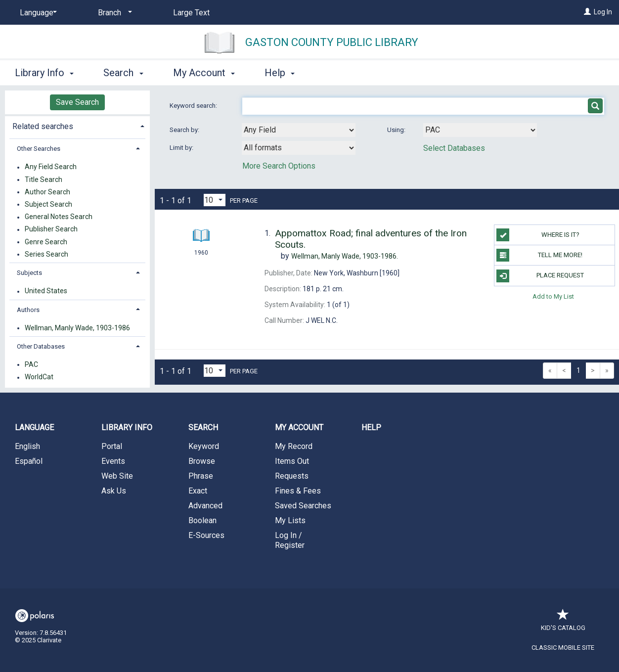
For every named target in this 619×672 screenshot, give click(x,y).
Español (29, 461)
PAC (31, 364)
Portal (112, 446)
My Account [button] (204, 73)
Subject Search (48, 204)
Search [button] (123, 73)
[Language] (37, 13)
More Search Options (279, 166)
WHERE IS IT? (538, 235)
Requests (292, 476)
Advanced (205, 506)
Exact (198, 491)
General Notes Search (59, 217)
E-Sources (206, 535)
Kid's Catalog (563, 623)
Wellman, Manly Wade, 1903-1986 (77, 328)
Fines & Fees (298, 491)
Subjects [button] (29, 273)
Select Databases (454, 148)
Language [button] (34, 427)
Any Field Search (51, 167)
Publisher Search (51, 229)
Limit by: (182, 148)
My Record (294, 446)
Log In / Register (290, 540)
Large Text (191, 13)
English (27, 446)
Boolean (202, 520)
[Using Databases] (480, 130)
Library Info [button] (44, 73)
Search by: (185, 130)
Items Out (292, 461)
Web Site (117, 476)
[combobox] (299, 130)
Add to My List (553, 296)
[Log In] (587, 12)
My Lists (290, 520)
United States (46, 291)
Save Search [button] (77, 102)
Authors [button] (28, 310)
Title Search (44, 179)
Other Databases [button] (41, 346)
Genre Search (46, 242)
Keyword (204, 446)
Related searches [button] (43, 126)
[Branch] (113, 13)
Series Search (46, 254)
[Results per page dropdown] (215, 200)
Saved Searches (303, 506)
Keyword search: (194, 106)
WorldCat (39, 377)
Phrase (201, 476)
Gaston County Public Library (332, 42)
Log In (603, 12)
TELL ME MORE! (539, 255)
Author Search (47, 192)
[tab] (77, 125)
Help (371, 427)
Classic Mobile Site (563, 648)
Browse (202, 461)
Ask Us (114, 491)
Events (113, 461)
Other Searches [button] (39, 149)
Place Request (540, 276)
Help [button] (280, 73)
